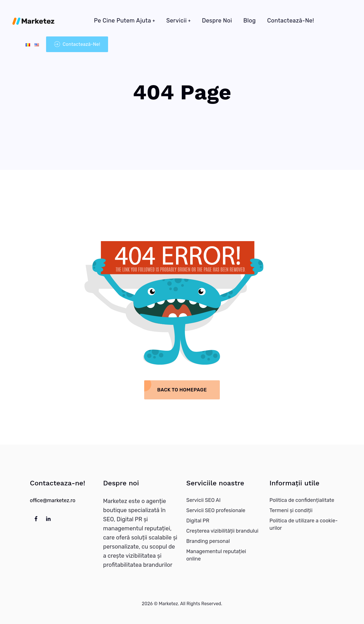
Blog (250, 20)
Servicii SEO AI (203, 500)
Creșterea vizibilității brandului (222, 531)
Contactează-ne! (290, 20)
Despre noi (217, 20)
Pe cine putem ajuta (123, 20)
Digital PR (198, 521)
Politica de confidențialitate (302, 500)
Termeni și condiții (291, 510)
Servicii (177, 20)
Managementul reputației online (216, 555)
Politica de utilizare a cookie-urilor (304, 524)
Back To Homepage (182, 390)
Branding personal (208, 541)
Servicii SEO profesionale (216, 510)
